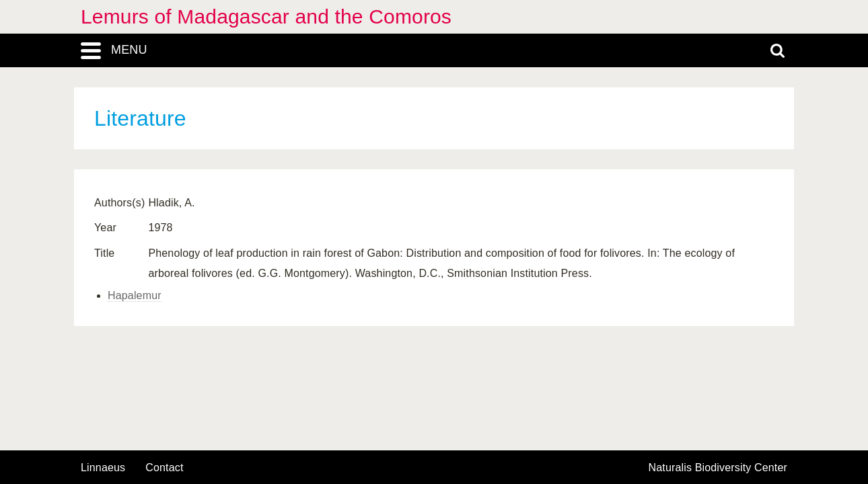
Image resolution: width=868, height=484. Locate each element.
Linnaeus (103, 468)
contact (164, 468)
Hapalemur (135, 295)
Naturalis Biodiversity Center (718, 468)
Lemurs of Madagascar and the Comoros (266, 16)
